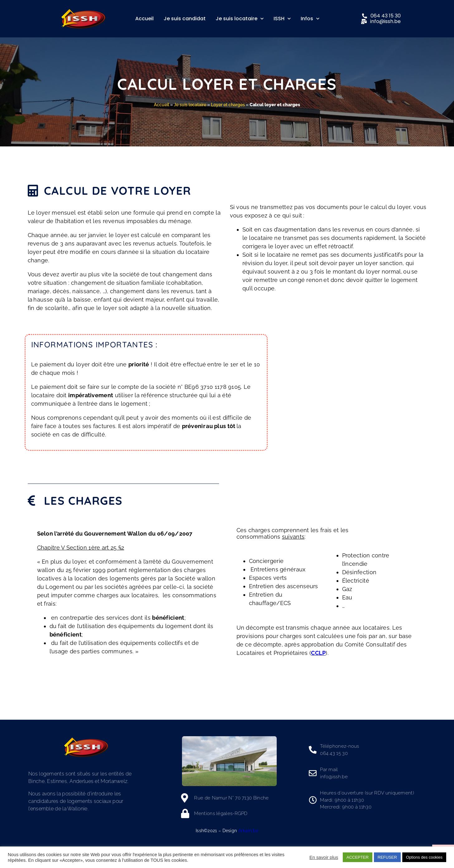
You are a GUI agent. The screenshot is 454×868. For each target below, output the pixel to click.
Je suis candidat (185, 19)
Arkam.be (248, 831)
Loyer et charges (228, 105)
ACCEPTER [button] (358, 857)
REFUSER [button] (387, 857)
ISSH (282, 19)
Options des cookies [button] (424, 857)
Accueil (144, 19)
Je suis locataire (240, 19)
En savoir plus (324, 857)
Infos (310, 19)
